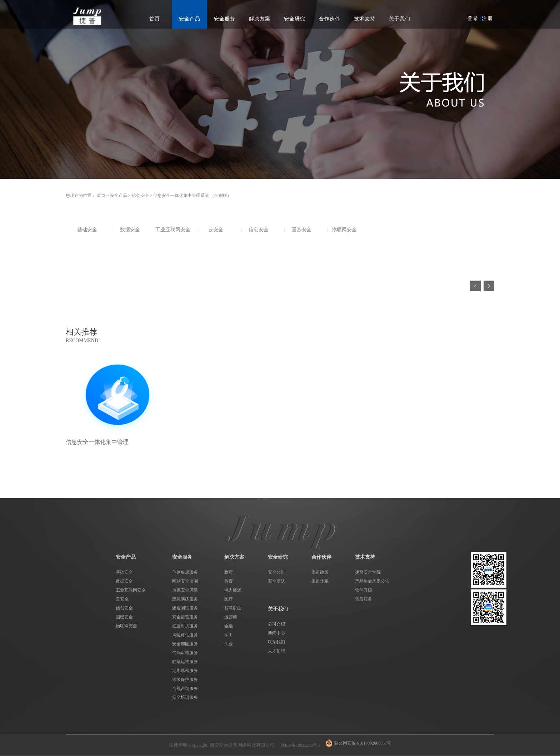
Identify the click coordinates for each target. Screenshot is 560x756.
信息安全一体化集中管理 (97, 442)
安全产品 (119, 196)
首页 (155, 19)
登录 (473, 18)
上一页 (475, 286)
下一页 (489, 286)
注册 (487, 18)
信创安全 (140, 196)
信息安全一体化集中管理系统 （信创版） (192, 196)
